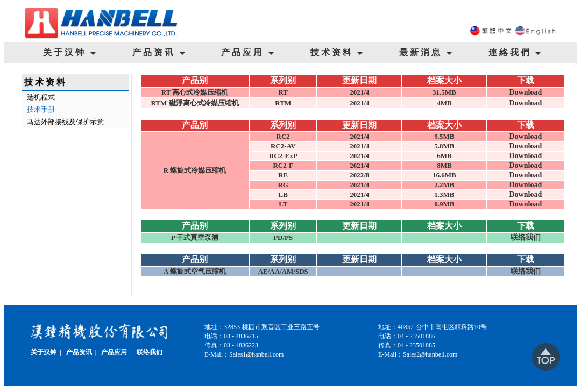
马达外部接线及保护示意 (65, 122)
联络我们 (526, 237)
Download (525, 92)
